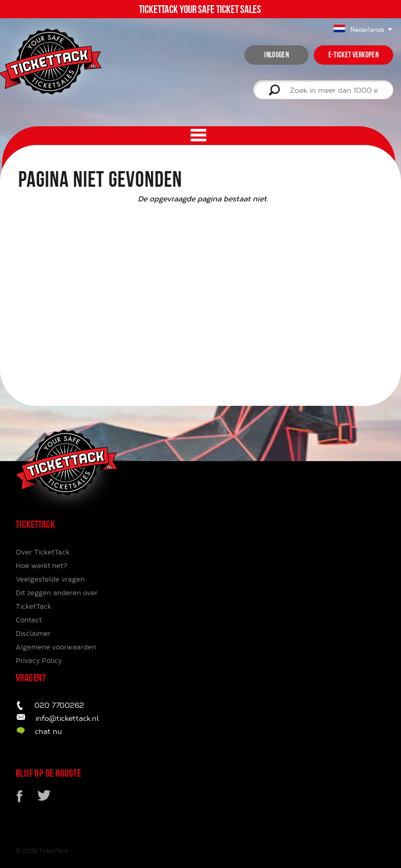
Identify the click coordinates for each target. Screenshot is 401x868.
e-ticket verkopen (353, 55)
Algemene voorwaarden (56, 647)
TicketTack (53, 851)
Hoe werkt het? (42, 565)
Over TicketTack (43, 552)
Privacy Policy (39, 660)
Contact (29, 620)
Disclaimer (33, 633)
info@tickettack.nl (67, 718)
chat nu (49, 731)
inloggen (276, 55)
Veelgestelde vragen (50, 579)
